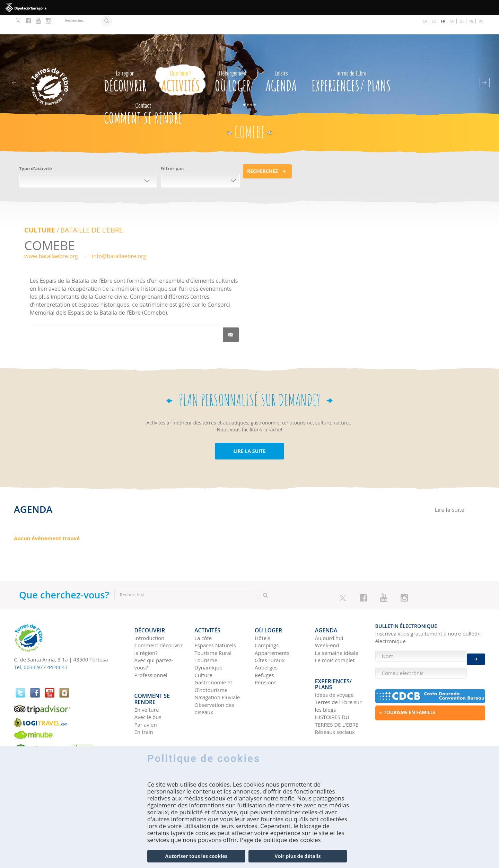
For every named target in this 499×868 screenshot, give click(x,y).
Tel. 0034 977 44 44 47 (41, 647)
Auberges (266, 643)
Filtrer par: (172, 149)
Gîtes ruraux (270, 636)
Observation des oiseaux (214, 684)
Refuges (264, 651)
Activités (181, 60)
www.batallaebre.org (51, 237)
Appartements (272, 629)
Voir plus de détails (298, 856)
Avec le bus (148, 688)
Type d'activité (36, 149)
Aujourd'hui (329, 614)
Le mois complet (335, 636)
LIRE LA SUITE (249, 431)
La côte (203, 614)
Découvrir (125, 60)
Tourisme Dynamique (208, 640)
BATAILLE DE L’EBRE (87, 211)
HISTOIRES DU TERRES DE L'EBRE (337, 692)
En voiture (147, 681)
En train (144, 703)
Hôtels (262, 614)
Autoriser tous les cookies (196, 856)
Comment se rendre (143, 93)
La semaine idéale (337, 629)
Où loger (233, 60)
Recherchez (262, 152)
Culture (38, 211)
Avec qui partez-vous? (154, 640)
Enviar (476, 653)
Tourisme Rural (213, 629)
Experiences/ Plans (351, 60)
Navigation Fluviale (217, 673)
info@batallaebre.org (119, 237)
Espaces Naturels (215, 621)
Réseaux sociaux (335, 703)
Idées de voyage (334, 666)
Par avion (146, 695)
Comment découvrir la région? (159, 625)
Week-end (327, 621)
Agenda (281, 60)
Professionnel (151, 651)
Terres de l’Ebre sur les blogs (338, 677)
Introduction (150, 614)
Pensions (266, 658)
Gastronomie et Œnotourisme (213, 662)
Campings (267, 621)
